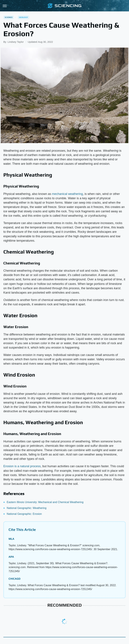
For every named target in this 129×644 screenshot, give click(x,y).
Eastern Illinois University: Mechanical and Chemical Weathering (45, 502)
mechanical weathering (67, 194)
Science (9, 17)
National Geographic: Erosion (24, 514)
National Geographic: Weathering (27, 508)
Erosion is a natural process (22, 466)
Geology (23, 17)
